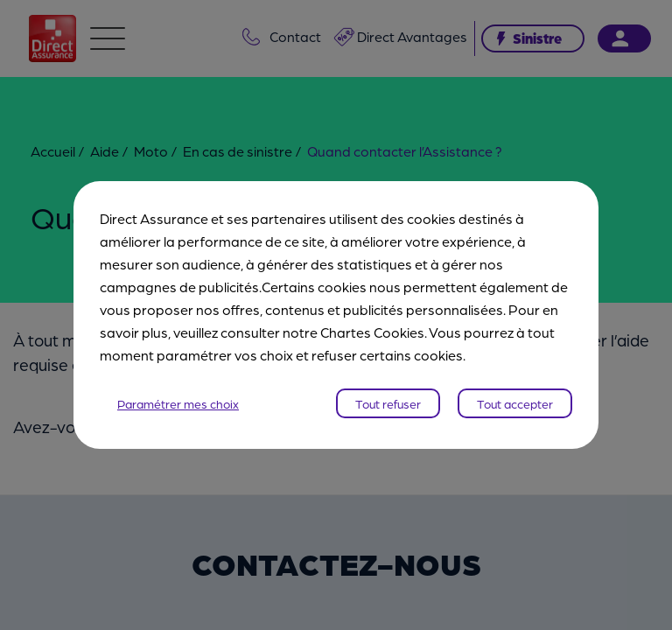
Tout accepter (515, 403)
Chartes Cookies (372, 332)
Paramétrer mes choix (178, 403)
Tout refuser (388, 403)
